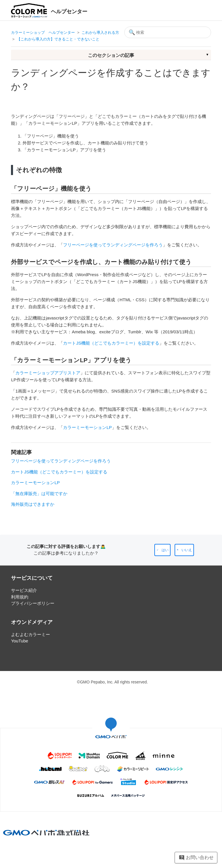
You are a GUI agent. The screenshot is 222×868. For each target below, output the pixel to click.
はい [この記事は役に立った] (165, 550)
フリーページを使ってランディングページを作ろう (113, 245)
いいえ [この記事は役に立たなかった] (187, 550)
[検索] (168, 32)
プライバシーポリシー (33, 603)
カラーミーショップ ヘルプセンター (43, 32)
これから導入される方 (100, 32)
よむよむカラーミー (30, 634)
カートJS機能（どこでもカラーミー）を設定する (111, 343)
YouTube (20, 641)
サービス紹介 (24, 590)
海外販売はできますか (33, 504)
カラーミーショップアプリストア (48, 373)
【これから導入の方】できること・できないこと (58, 39)
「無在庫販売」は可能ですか (39, 494)
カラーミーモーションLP (87, 427)
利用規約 (20, 597)
